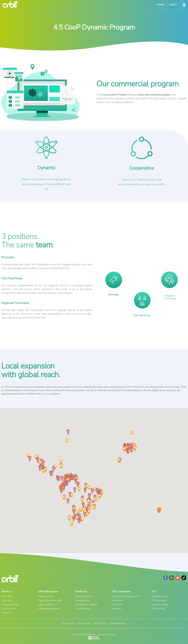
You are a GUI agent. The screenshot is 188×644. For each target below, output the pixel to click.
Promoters (117, 600)
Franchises (117, 605)
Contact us (7, 613)
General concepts (160, 605)
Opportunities (159, 609)
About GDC (7, 596)
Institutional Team (10, 605)
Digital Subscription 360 (50, 600)
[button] (174, 5)
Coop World (7, 600)
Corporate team (9, 609)
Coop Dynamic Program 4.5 (126, 596)
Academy (117, 609)
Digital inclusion (46, 596)
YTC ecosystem (159, 600)
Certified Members (117, 623)
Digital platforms (46, 605)
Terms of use (100, 623)
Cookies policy (85, 623)
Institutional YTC (160, 596)
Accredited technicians (49, 609)
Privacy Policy (69, 623)
